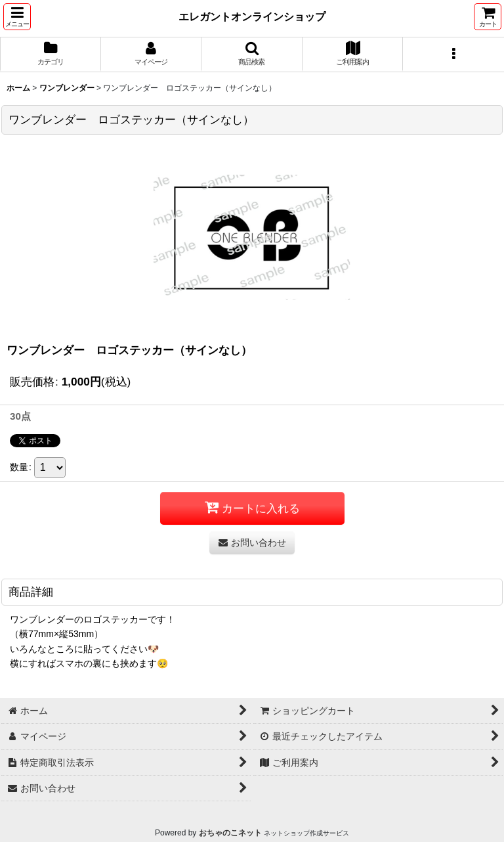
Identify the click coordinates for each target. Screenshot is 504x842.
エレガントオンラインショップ (252, 16)
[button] (17, 17)
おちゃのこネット (230, 833)
